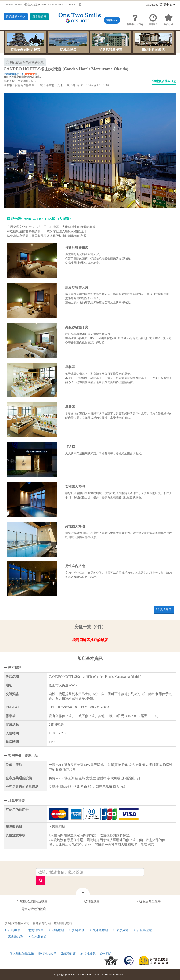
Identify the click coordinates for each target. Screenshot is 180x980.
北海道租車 (36, 930)
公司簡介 (106, 953)
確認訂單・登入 (16, 17)
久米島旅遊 (39, 937)
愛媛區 (112, 20)
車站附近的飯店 (153, 42)
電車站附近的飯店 (34, 909)
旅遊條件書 (68, 953)
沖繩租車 (14, 930)
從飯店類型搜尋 (111, 42)
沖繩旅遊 (58, 930)
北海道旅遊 (100, 930)
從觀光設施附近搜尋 (26, 42)
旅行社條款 (88, 953)
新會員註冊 (39, 17)
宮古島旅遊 (16, 937)
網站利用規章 (47, 953)
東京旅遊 (122, 930)
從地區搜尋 (68, 42)
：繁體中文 (160, 5)
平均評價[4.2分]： (14, 74)
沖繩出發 (78, 930)
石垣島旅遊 (144, 930)
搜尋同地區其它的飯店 (90, 640)
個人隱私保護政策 (22, 953)
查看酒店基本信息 (164, 81)
